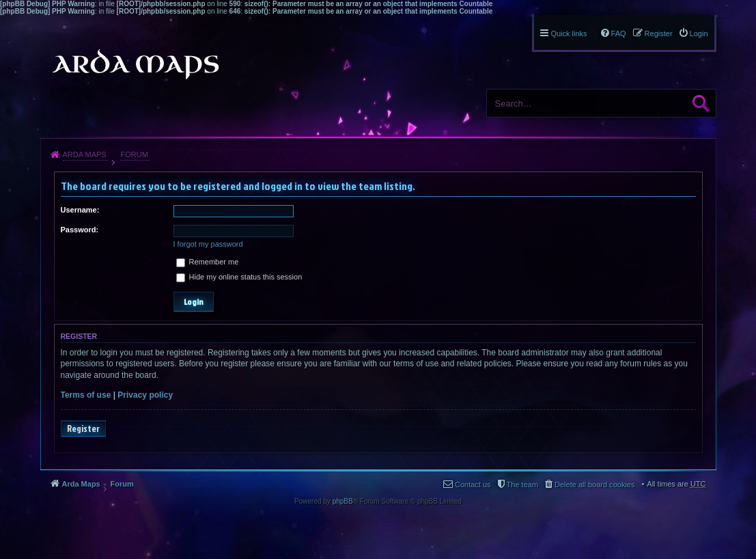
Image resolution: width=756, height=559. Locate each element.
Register (83, 428)
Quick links (569, 33)
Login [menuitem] (699, 33)
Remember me (208, 262)
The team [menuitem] (522, 485)
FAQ (619, 33)
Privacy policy (145, 395)
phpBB (343, 501)
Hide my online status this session (239, 277)
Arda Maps (85, 154)
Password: (80, 230)
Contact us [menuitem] (473, 485)
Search (701, 103)
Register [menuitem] (659, 33)
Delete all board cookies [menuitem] (594, 485)
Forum (134, 154)
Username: (80, 210)
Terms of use (86, 395)
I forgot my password (208, 244)
